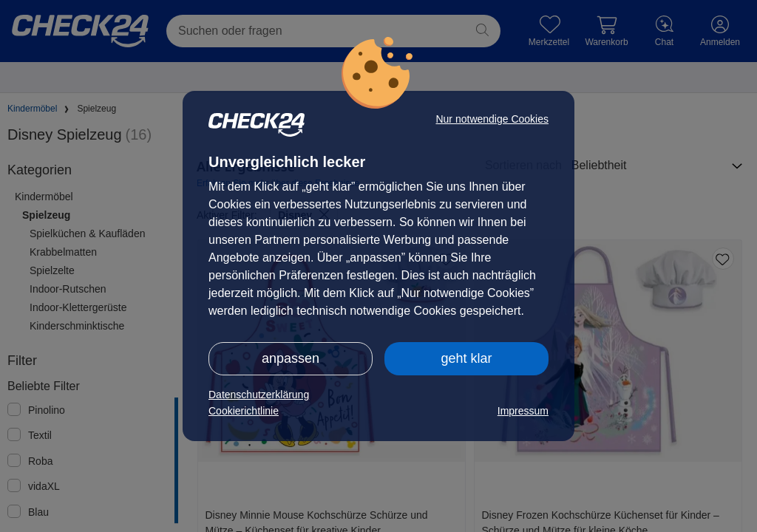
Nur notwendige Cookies (492, 119)
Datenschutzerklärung (259, 395)
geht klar (466, 358)
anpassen (291, 358)
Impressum (523, 411)
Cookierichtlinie (244, 411)
